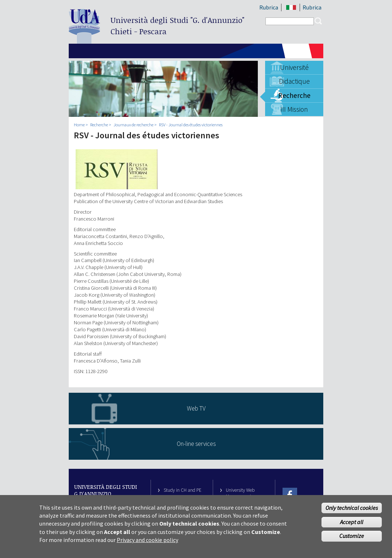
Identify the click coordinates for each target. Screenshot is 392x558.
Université (294, 67)
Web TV (196, 408)
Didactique (294, 81)
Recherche (294, 95)
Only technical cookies (352, 511)
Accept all (352, 525)
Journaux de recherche (133, 125)
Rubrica (269, 7)
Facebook (290, 495)
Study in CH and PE (183, 490)
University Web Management (240, 493)
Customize (352, 539)
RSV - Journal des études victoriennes (191, 125)
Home (79, 125)
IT (291, 7)
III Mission (294, 109)
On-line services (196, 444)
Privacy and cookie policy (147, 543)
